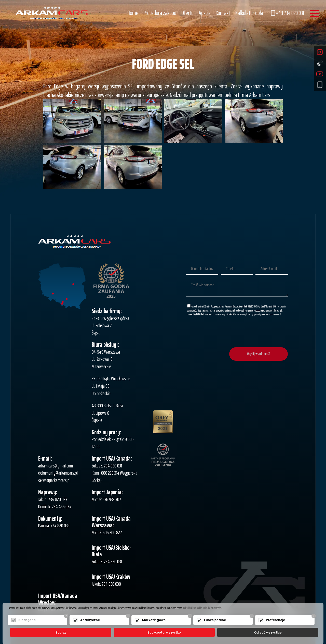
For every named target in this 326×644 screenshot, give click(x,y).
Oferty (187, 13)
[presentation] (249, 332)
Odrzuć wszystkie (268, 632)
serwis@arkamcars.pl (54, 480)
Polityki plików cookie (193, 608)
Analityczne (90, 620)
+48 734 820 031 (287, 13)
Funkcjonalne (215, 620)
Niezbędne (27, 620)
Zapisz (61, 632)
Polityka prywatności (212, 608)
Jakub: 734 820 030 (106, 584)
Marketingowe (154, 620)
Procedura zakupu (160, 13)
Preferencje (275, 620)
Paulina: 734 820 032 (54, 526)
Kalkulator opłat (250, 13)
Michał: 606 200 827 (107, 532)
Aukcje (205, 13)
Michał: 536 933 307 (106, 499)
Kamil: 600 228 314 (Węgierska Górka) (114, 477)
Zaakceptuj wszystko (164, 632)
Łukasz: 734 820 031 (107, 466)
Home (133, 13)
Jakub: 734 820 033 (53, 499)
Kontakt (223, 13)
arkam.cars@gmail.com (56, 466)
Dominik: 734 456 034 (55, 506)
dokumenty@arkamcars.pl (58, 473)
